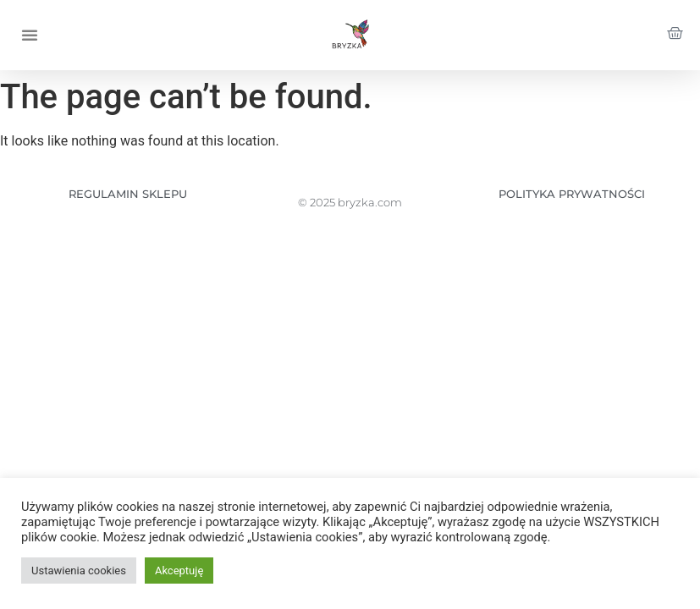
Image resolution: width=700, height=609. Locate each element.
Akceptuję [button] (179, 571)
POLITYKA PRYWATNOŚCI (572, 194)
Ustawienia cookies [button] (79, 571)
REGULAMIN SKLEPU (128, 194)
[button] (30, 35)
